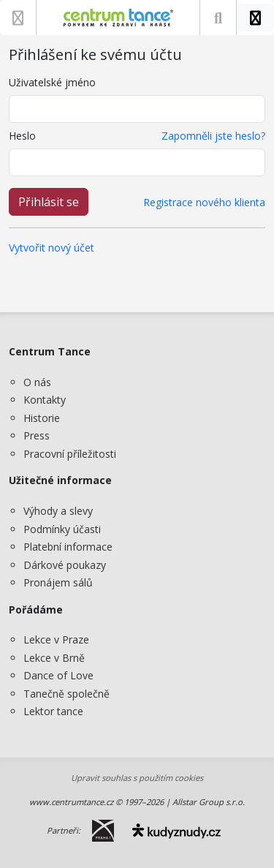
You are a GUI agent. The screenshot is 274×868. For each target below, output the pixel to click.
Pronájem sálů (58, 582)
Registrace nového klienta (204, 202)
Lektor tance (53, 711)
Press (37, 435)
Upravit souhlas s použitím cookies (137, 778)
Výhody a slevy (58, 511)
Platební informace (68, 547)
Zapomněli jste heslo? (213, 136)
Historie (42, 418)
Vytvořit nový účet (52, 248)
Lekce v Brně (54, 658)
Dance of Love (58, 675)
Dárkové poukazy (65, 565)
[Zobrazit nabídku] (18, 18)
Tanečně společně (66, 694)
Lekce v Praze (56, 639)
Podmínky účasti (62, 529)
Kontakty (45, 400)
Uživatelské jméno (52, 82)
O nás (37, 382)
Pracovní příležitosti (70, 454)
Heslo (22, 136)
